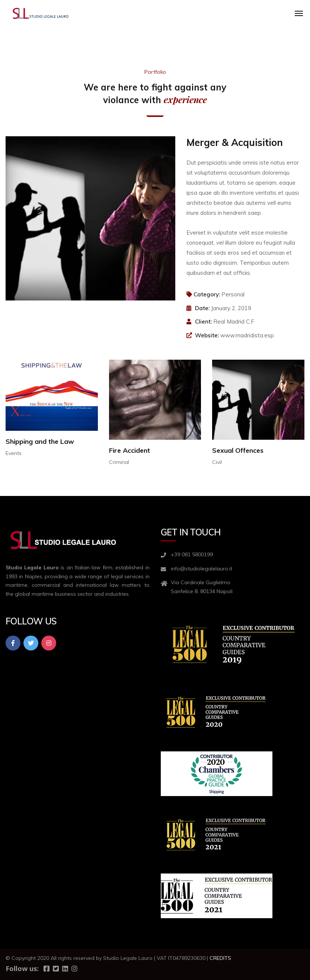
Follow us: (22, 968)
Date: (202, 308)
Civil (217, 462)
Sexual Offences (238, 450)
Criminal (119, 462)
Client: (203, 322)
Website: (207, 335)
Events (14, 453)
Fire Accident (130, 450)
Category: (203, 294)
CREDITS (220, 958)
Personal (233, 294)
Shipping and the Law (40, 441)
